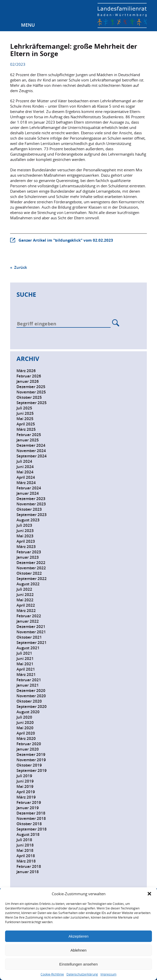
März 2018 (26, 861)
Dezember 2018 (31, 813)
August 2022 (28, 584)
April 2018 (26, 856)
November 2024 (31, 451)
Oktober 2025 (29, 397)
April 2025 (26, 424)
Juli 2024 (24, 461)
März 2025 (26, 429)
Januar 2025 (28, 440)
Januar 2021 (28, 685)
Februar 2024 (29, 488)
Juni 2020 (25, 722)
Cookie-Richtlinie (52, 974)
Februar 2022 (29, 616)
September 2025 (32, 403)
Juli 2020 (24, 717)
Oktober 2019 (29, 765)
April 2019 (26, 792)
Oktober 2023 (29, 509)
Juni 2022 (25, 595)
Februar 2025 (29, 435)
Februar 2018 (29, 866)
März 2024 (26, 483)
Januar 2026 (28, 381)
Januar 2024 (28, 493)
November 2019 (31, 760)
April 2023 (26, 541)
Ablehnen (78, 950)
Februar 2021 (29, 680)
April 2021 (26, 669)
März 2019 (26, 797)
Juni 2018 (25, 845)
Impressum (108, 974)
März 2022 (26, 611)
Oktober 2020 (29, 701)
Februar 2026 (29, 376)
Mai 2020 (25, 728)
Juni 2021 (25, 659)
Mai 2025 (25, 419)
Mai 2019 (25, 786)
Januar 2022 (28, 621)
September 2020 (32, 707)
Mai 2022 (25, 600)
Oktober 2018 (29, 824)
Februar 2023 (29, 552)
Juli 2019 (24, 776)
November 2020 (31, 696)
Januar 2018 (28, 872)
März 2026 (26, 371)
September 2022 (32, 579)
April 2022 (26, 605)
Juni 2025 (25, 413)
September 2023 (32, 515)
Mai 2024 (25, 472)
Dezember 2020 (31, 691)
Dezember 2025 (31, 387)
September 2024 (32, 456)
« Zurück (19, 267)
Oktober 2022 (29, 573)
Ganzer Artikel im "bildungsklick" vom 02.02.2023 (66, 240)
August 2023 (28, 520)
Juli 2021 (24, 653)
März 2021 (26, 675)
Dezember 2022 (31, 563)
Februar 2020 (29, 744)
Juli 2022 (24, 589)
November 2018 (31, 818)
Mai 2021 (25, 664)
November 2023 (31, 504)
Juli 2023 (24, 525)
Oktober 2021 (29, 637)
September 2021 (32, 643)
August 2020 (28, 712)
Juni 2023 (25, 531)
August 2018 (28, 834)
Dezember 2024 (31, 445)
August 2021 (28, 648)
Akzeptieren (78, 936)
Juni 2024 (25, 467)
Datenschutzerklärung (82, 974)
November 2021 (31, 632)
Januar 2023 (28, 557)
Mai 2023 (25, 536)
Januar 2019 (28, 808)
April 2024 (26, 477)
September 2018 (32, 829)
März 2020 (26, 738)
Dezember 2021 (31, 627)
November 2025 (31, 392)
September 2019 (32, 770)
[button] (149, 894)
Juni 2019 (25, 781)
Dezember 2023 (31, 499)
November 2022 (31, 568)
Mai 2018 (25, 850)
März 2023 (26, 547)
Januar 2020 (28, 749)
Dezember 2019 (31, 754)
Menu (28, 25)
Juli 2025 (24, 408)
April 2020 (26, 733)
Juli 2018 (24, 840)
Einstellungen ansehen (79, 964)
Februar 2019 (29, 802)
